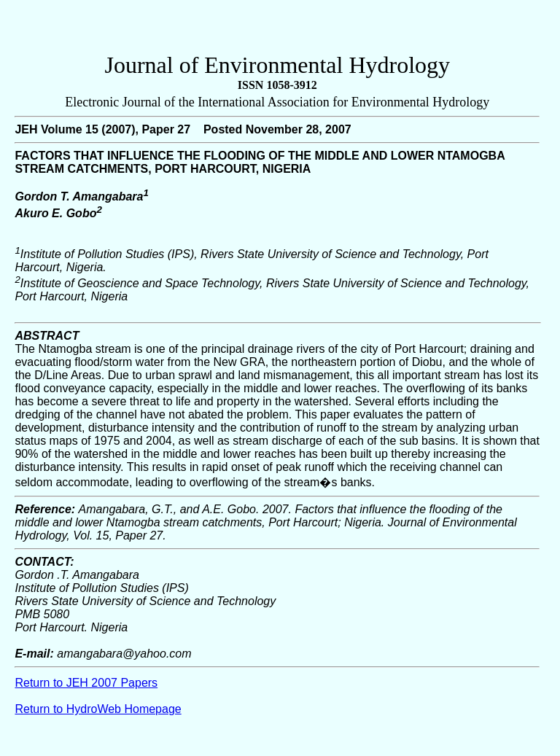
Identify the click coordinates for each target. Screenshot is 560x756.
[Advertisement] (277, 30)
